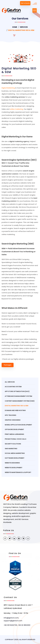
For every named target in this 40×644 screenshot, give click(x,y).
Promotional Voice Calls (16, 439)
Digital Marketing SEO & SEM (17, 406)
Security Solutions (13, 444)
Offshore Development (14, 429)
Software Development (15, 458)
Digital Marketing (8, 88)
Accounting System (13, 387)
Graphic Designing (13, 420)
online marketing (16, 109)
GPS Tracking (11, 415)
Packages (8, 365)
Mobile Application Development (18, 425)
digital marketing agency (19, 141)
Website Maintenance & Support (18, 472)
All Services (10, 382)
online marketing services (15, 97)
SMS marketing (11, 449)
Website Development (14, 468)
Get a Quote (25, 3)
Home (15, 27)
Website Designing (12, 463)
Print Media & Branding (14, 434)
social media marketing (15, 453)
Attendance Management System (18, 396)
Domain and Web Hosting (15, 410)
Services (24, 27)
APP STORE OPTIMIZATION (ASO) (17, 391)
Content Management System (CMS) (20, 401)
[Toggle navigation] (35, 10)
